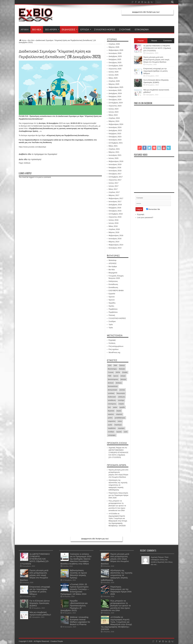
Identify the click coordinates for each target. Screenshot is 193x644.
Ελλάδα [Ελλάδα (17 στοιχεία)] (125, 372)
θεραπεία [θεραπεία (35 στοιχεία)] (111, 411)
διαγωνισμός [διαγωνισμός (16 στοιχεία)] (121, 393)
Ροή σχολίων (114, 349)
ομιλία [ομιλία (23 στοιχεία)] (110, 425)
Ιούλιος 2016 (113, 220)
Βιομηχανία (113, 273)
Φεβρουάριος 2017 (116, 198)
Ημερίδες (112, 303)
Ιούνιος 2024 (113, 112)
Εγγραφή (112, 340)
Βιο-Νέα (37, 29)
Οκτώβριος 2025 (115, 63)
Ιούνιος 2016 (113, 223)
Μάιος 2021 (113, 146)
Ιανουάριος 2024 (115, 127)
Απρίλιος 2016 (114, 229)
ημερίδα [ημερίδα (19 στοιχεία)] (122, 407)
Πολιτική (112, 315)
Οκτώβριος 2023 (115, 137)
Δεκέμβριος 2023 (115, 130)
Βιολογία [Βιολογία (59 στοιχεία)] (122, 369)
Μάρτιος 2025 (114, 84)
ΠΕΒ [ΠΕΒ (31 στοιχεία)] (110, 376)
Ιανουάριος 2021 (115, 155)
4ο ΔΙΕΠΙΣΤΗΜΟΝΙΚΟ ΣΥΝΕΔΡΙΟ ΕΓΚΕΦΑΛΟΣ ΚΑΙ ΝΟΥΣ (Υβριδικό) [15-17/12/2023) (118, 452)
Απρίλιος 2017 (114, 192)
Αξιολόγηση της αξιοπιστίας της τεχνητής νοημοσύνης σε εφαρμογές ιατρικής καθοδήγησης (118, 485)
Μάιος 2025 (113, 78)
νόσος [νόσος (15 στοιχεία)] (120, 421)
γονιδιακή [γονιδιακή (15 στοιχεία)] (111, 393)
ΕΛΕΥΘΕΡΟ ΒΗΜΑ (116, 291)
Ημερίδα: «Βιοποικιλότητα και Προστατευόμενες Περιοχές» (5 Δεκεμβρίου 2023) (74, 606)
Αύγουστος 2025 (115, 69)
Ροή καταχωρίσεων (116, 346)
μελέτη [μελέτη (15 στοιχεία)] (110, 418)
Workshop (112, 260)
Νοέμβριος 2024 (115, 96)
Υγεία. (111, 328)
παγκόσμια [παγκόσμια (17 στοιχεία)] (118, 425)
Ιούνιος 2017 (113, 186)
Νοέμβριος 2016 (115, 208)
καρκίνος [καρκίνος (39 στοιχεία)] (111, 414)
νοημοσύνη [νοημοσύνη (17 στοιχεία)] (112, 421)
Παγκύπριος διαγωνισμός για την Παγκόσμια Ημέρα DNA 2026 (118, 495)
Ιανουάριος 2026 (115, 53)
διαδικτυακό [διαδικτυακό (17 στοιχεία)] (112, 397)
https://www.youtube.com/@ (30, 147)
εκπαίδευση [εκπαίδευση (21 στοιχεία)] (112, 400)
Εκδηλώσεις (70, 29)
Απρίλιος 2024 (114, 118)
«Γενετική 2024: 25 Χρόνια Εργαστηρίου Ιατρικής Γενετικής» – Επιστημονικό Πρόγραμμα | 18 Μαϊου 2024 (75, 589)
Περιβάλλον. (113, 312)
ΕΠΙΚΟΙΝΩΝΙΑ (142, 29)
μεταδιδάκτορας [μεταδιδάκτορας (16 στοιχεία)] (120, 418)
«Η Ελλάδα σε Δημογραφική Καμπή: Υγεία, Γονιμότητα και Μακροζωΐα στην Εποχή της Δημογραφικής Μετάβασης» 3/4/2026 (116, 623)
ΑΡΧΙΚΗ (25, 29)
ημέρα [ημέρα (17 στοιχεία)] (115, 407)
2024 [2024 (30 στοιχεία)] (110, 365)
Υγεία (111, 324)
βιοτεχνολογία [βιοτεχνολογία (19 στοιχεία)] (113, 390)
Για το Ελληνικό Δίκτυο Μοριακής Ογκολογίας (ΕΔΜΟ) (40, 603)
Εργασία (86, 29)
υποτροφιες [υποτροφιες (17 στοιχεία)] (112, 435)
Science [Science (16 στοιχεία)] (122, 365)
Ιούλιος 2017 (113, 183)
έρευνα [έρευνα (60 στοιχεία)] (116, 376)
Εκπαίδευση (113, 284)
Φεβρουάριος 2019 (116, 161)
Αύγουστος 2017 (115, 180)
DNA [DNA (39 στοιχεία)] (115, 365)
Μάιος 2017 (113, 189)
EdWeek (27, 163)
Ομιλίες (111, 306)
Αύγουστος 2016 (115, 217)
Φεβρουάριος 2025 (116, 87)
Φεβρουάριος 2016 (116, 235)
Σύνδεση (112, 343)
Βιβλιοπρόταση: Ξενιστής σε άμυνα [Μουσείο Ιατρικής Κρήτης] (78, 574)
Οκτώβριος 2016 (115, 211)
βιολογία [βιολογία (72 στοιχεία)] (123, 379)
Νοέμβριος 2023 (115, 134)
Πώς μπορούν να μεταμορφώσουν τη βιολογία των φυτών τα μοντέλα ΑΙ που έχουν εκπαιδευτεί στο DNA (117, 506)
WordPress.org (114, 352)
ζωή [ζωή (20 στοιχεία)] (109, 407)
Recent (154, 41)
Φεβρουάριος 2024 (116, 124)
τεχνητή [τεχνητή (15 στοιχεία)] (119, 432)
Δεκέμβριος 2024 (115, 93)
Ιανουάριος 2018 (115, 171)
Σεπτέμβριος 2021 (116, 143)
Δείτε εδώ (23, 159)
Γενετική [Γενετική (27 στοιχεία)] (111, 372)
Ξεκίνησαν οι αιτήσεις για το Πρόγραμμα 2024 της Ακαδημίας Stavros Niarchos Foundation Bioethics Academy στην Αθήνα (76, 559)
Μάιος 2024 (113, 115)
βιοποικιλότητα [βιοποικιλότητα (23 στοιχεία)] (113, 386)
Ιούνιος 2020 (113, 158)
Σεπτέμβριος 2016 (116, 214)
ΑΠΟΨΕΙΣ (113, 263)
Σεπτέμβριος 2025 (116, 66)
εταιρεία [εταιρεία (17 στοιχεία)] (121, 404)
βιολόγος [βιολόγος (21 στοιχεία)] (119, 383)
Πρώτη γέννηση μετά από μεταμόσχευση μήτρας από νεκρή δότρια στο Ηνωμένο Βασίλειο (156, 60)
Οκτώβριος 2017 (115, 174)
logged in (32, 177)
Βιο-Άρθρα (52, 29)
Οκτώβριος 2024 (115, 100)
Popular (141, 41)
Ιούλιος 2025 (113, 72)
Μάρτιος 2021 (114, 152)
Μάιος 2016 (113, 226)
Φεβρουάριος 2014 (116, 245)
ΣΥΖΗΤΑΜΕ (125, 29)
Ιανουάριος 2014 (115, 248)
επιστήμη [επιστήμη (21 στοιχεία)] (121, 400)
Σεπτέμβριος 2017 (116, 177)
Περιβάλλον (113, 309)
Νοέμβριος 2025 (115, 59)
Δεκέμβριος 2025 (115, 56)
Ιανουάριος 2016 (115, 239)
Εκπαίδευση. (113, 287)
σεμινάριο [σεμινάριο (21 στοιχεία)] (121, 428)
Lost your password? (145, 217)
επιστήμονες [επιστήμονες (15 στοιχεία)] (112, 404)
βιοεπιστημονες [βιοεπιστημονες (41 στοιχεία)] (113, 379)
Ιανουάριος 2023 (115, 140)
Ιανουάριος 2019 (115, 164)
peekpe (43, 147)
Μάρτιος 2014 (114, 242)
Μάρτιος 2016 (114, 232)
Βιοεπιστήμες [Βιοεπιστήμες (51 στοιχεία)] (112, 369)
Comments (168, 41)
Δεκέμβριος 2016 (115, 205)
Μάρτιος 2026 (114, 47)
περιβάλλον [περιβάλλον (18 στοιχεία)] (112, 428)
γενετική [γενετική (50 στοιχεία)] (122, 390)
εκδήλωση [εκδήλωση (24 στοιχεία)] (121, 397)
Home (22, 40)
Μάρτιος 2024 (114, 121)
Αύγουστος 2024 (115, 106)
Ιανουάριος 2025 (115, 90)
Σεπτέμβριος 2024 (116, 103)
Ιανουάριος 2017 (115, 201)
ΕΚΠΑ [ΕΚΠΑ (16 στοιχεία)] (118, 372)
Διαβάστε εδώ (25, 154)
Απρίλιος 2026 (114, 44)
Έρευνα (112, 297)
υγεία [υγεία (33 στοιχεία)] (126, 432)
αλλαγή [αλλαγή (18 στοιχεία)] (123, 376)
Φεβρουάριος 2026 (116, 50)
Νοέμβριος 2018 (115, 168)
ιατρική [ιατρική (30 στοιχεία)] (119, 411)
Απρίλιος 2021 (114, 149)
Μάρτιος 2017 (114, 195)
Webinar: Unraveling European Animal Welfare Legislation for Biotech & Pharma (80, 621)
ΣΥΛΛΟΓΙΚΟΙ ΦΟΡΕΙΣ (105, 29)
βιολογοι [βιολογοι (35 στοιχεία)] (111, 383)
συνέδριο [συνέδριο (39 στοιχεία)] (111, 432)
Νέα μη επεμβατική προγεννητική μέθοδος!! (40, 613)
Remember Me (153, 209)
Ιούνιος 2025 (113, 75)
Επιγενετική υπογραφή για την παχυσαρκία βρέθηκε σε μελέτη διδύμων (155, 71)
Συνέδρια (112, 321)
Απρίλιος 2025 (114, 81)
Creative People (57, 641)
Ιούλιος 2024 (113, 109)
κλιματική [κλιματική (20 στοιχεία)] (119, 414)
